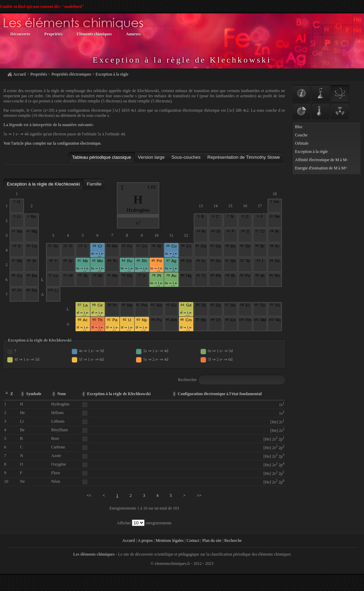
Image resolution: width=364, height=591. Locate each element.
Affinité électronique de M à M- (321, 160)
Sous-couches (186, 157)
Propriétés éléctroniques (71, 74)
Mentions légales (170, 540)
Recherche (233, 540)
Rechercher (231, 380)
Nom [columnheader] (62, 394)
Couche (301, 135)
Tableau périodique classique (102, 157)
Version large (151, 157)
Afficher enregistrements (144, 523)
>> (199, 495)
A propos (145, 540)
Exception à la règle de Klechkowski (43, 184)
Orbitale (302, 143)
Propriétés (39, 74)
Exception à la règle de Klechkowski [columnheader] (119, 394)
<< (89, 495)
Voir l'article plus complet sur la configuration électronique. (53, 143)
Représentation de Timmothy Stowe (244, 157)
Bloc (299, 127)
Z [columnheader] (12, 394)
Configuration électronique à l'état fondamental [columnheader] (220, 394)
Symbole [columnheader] (34, 394)
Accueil (19, 74)
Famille (94, 184)
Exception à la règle (112, 74)
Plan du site (212, 540)
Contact (193, 540)
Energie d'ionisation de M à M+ (321, 168)
